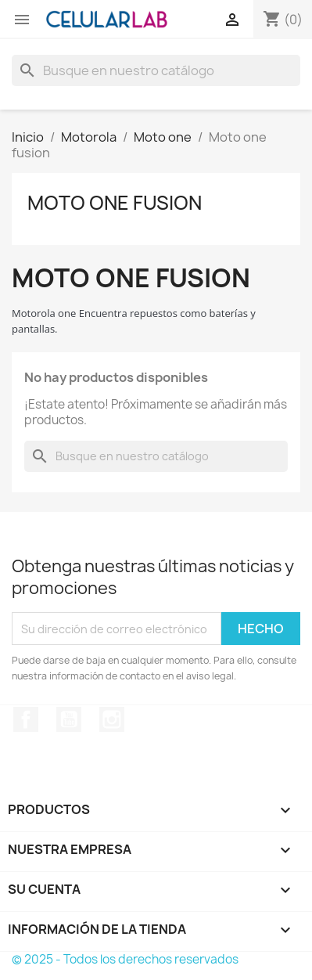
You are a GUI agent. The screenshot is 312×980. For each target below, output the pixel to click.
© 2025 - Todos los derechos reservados (125, 959)
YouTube (69, 719)
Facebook (26, 719)
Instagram (112, 719)
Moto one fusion (115, 203)
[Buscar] (156, 70)
